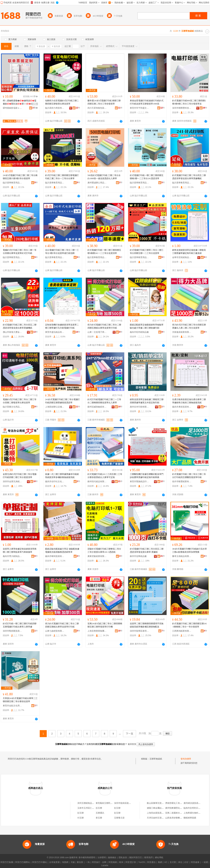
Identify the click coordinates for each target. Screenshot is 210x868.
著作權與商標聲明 (87, 858)
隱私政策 (123, 858)
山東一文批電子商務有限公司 (97, 332)
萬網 (160, 862)
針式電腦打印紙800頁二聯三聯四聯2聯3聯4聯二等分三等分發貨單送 (189, 102)
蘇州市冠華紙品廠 (138, 556)
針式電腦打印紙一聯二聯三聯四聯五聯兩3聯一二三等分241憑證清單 (147, 177)
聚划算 (80, 862)
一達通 (205, 862)
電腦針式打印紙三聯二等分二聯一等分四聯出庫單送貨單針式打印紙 (20, 252)
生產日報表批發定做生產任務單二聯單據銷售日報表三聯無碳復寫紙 (189, 401)
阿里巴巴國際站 (23, 862)
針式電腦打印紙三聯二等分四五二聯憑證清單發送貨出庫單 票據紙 (147, 550)
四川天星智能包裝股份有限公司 (97, 108)
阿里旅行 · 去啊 (99, 862)
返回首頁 (132, 744)
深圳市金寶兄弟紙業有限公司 (12, 482)
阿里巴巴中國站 (40, 862)
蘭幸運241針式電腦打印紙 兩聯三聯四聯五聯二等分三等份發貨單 (104, 102)
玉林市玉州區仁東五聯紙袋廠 (91, 808)
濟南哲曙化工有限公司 (176, 803)
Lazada (105, 865)
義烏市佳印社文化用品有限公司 (55, 482)
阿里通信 (151, 862)
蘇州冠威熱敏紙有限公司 (97, 407)
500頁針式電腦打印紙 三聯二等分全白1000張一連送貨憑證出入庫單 (104, 177)
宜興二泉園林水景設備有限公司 (180, 813)
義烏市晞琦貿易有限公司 (55, 556)
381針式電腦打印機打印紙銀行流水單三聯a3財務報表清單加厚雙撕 (190, 550)
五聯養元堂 (119, 818)
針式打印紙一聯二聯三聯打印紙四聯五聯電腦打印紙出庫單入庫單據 (20, 625)
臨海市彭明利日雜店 (193, 808)
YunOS (142, 862)
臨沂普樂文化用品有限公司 (12, 407)
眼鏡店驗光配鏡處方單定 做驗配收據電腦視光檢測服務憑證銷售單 (62, 550)
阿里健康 (195, 862)
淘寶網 (65, 862)
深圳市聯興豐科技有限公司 (182, 108)
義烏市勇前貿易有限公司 (182, 407)
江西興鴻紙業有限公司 (182, 631)
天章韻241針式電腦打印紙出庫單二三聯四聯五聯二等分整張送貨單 (20, 700)
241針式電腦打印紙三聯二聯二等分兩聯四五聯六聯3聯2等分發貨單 (20, 177)
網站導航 (159, 858)
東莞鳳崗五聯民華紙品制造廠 (109, 803)
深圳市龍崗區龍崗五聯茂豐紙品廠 (130, 803)
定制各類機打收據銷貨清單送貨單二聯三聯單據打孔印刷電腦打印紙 (62, 326)
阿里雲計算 (131, 862)
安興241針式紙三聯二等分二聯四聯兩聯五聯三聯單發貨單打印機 (105, 625)
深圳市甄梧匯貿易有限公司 (12, 631)
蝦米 (121, 862)
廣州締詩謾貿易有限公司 (195, 803)
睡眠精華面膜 (190, 818)
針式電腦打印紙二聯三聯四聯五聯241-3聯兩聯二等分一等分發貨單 (190, 625)
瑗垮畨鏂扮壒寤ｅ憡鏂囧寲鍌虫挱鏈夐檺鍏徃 (12, 108)
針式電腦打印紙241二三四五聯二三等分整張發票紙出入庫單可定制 (105, 476)
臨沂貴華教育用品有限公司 (12, 183)
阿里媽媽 (113, 862)
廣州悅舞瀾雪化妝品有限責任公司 (181, 808)
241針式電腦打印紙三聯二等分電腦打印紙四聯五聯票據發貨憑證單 (62, 401)
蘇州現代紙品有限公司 (97, 482)
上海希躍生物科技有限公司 (196, 813)
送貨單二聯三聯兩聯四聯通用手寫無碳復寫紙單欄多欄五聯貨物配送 (147, 625)
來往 (180, 862)
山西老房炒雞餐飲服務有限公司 (180, 818)
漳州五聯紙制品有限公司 (89, 803)
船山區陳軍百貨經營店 (157, 803)
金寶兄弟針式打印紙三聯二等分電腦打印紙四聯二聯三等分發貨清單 (20, 476)
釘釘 (187, 862)
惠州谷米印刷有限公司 (139, 407)
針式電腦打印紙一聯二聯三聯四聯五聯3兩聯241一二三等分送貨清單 (104, 252)
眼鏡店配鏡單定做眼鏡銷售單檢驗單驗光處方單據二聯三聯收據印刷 (147, 326)
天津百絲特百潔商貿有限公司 (160, 818)
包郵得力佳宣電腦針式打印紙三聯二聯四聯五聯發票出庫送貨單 (62, 102)
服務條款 (112, 858)
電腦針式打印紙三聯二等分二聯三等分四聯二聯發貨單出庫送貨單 (20, 401)
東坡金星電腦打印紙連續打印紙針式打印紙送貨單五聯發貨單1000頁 (147, 102)
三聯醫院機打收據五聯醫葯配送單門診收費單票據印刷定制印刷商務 (147, 476)
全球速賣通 (54, 862)
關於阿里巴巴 (136, 858)
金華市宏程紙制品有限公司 (182, 257)
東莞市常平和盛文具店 (139, 108)
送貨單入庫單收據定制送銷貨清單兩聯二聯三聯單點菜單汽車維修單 (20, 550)
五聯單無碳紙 (156, 759)
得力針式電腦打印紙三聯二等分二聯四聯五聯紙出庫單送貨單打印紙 (104, 326)
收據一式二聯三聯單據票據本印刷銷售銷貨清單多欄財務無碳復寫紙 (62, 476)
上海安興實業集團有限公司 (97, 631)
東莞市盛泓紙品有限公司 (55, 332)
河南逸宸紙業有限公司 (182, 332)
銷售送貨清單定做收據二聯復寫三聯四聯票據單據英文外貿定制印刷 (147, 401)
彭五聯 (99, 808)
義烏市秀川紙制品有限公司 (12, 556)
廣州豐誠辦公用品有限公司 (97, 183)
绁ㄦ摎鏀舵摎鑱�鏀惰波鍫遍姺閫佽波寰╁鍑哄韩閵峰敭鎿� (20, 102)
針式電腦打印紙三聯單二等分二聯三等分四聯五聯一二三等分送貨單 (147, 252)
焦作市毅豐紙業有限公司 (182, 482)
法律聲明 (102, 858)
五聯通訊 (100, 813)
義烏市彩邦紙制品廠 (139, 332)
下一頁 (129, 734)
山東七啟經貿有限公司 (55, 631)
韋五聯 (99, 818)
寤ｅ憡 (35, 104)
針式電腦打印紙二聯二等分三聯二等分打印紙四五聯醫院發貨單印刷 (189, 476)
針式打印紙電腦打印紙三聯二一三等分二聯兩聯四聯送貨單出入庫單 (104, 401)
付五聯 (80, 818)
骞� (35, 108)
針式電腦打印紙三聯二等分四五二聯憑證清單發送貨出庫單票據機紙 (189, 177)
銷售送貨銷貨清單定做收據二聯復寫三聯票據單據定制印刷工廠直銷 (189, 252)
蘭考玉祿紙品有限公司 (182, 556)
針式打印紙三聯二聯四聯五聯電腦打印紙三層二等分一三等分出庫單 (62, 177)
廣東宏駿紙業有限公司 (97, 556)
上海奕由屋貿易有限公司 (158, 813)
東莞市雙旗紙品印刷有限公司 (139, 482)
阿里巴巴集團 (7, 862)
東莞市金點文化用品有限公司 (12, 706)
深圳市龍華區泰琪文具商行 (139, 631)
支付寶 (173, 862)
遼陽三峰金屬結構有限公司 (159, 808)
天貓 (73, 862)
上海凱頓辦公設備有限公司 (55, 407)
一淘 (87, 862)
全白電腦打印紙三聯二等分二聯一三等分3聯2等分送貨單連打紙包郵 (62, 252)
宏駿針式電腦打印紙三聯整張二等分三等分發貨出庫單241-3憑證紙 (104, 550)
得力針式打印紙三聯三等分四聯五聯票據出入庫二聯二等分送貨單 (189, 326)
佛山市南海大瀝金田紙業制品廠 (12, 332)
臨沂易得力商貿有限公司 (55, 108)
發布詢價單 (186, 759)
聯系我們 (148, 858)
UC (166, 862)
